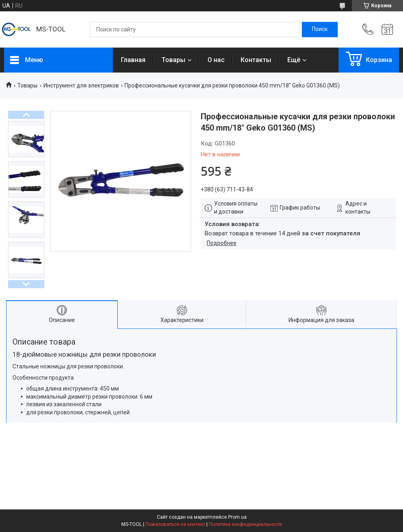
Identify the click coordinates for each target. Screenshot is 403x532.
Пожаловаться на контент (175, 524)
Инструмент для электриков (81, 85)
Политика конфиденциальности (245, 524)
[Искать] (320, 29)
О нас (216, 60)
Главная (133, 60)
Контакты (256, 60)
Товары (173, 60)
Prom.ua (237, 517)
